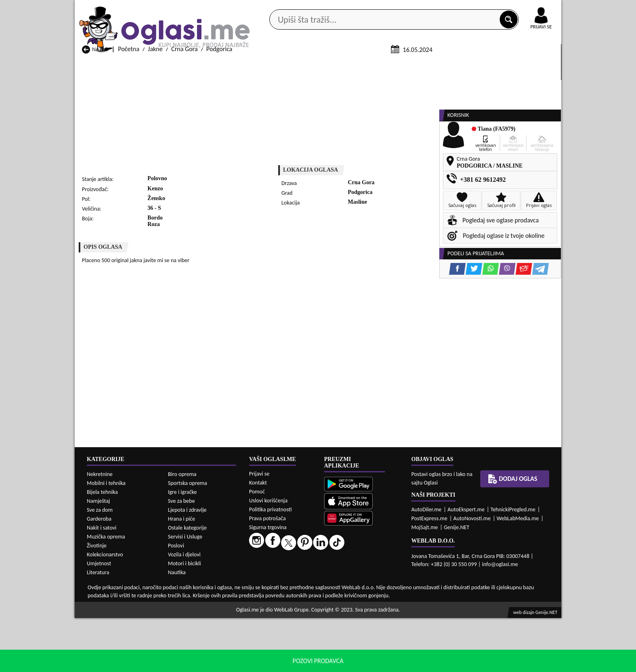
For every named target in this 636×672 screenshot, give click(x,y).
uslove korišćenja (377, 664)
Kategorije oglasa (127, 64)
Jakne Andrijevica (105, 649)
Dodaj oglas (536, 64)
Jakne (155, 145)
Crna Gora (184, 145)
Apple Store (325, 8)
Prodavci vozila (261, 64)
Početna (129, 145)
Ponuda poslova (476, 64)
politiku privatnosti (422, 664)
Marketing (423, 8)
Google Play (273, 8)
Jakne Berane (275, 649)
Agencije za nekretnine (337, 64)
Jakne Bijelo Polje (367, 649)
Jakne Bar (182, 649)
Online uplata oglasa (524, 8)
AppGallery (376, 8)
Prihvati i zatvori (479, 664)
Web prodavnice (196, 64)
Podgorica (219, 145)
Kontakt (467, 8)
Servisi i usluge (411, 64)
